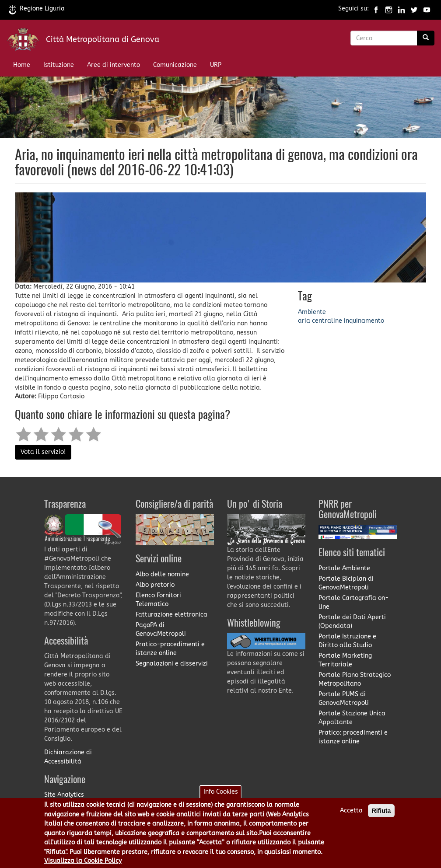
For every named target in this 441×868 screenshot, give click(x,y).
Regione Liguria (37, 9)
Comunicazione (175, 65)
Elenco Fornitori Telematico (158, 600)
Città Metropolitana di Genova (103, 39)
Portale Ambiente (344, 568)
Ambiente (312, 312)
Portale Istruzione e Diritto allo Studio (347, 641)
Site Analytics (64, 795)
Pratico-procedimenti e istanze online (170, 649)
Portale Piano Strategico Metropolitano (355, 679)
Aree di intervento (114, 65)
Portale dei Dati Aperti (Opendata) (352, 622)
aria (304, 321)
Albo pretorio (155, 585)
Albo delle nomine (162, 574)
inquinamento (364, 321)
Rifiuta (381, 811)
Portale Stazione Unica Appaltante (352, 718)
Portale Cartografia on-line (353, 602)
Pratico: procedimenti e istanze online (353, 737)
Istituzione (59, 65)
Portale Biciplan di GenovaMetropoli (346, 583)
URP (216, 65)
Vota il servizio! (43, 452)
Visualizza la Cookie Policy (83, 861)
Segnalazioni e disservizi (172, 664)
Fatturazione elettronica (171, 615)
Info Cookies (221, 792)
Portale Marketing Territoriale (345, 660)
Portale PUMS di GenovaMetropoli (344, 699)
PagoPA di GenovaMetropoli (161, 629)
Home (22, 65)
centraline (327, 321)
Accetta (351, 810)
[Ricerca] (426, 38)
